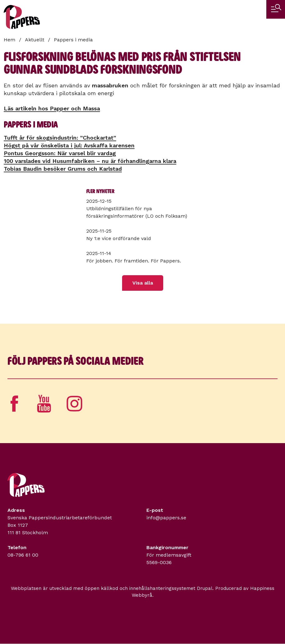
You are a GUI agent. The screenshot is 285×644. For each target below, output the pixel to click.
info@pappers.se (166, 518)
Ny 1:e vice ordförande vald (119, 238)
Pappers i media (73, 40)
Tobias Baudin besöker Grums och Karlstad (63, 169)
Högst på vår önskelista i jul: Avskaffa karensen (69, 145)
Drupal (205, 588)
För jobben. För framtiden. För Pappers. (134, 261)
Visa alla (143, 283)
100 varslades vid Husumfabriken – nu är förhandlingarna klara (90, 161)
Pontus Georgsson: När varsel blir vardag (60, 153)
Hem (9, 40)
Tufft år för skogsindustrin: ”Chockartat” (60, 138)
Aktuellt (35, 40)
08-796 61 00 (23, 555)
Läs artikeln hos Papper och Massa (52, 108)
